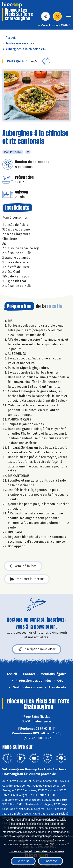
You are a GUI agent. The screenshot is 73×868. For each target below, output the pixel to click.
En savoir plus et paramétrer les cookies (36, 851)
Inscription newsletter (37, 649)
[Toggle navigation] (69, 18)
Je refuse (23, 861)
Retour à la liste (23, 566)
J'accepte (51, 861)
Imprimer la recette (27, 579)
